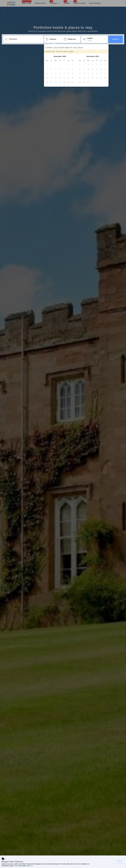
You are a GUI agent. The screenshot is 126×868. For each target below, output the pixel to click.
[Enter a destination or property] (25, 39)
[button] (46, 56)
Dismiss (120, 862)
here (32, 866)
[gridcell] (68, 64)
